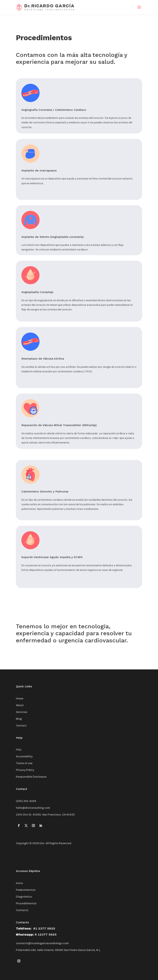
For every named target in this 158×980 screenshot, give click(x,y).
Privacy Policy (25, 770)
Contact (21, 726)
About (20, 705)
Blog (19, 719)
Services (22, 712)
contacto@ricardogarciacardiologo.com (42, 943)
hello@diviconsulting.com (33, 808)
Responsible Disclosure (31, 777)
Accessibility (24, 756)
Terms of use (24, 763)
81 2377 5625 (44, 929)
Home (20, 698)
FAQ (19, 750)
